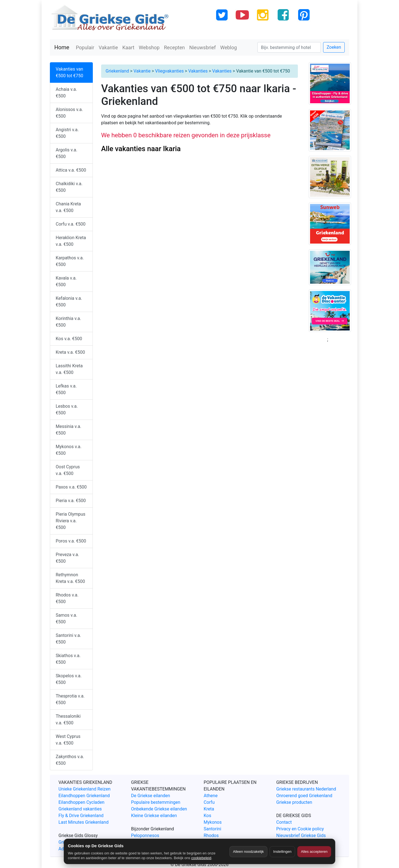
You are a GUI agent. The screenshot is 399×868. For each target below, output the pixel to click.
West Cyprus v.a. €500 (68, 740)
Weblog (229, 47)
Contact (284, 822)
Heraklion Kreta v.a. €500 (71, 241)
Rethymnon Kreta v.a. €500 (70, 578)
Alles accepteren (314, 852)
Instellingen (282, 852)
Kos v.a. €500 (69, 339)
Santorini (212, 829)
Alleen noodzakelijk (248, 852)
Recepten (174, 47)
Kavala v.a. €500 (66, 281)
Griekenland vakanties (80, 809)
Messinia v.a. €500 (68, 430)
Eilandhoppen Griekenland (84, 796)
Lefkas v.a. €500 (66, 389)
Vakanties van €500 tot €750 (69, 72)
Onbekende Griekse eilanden (159, 809)
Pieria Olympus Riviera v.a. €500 (71, 521)
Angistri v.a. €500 (67, 133)
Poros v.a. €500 (71, 541)
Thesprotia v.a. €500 (70, 699)
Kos (207, 816)
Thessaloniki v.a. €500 (68, 720)
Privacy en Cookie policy (300, 829)
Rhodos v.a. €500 (67, 598)
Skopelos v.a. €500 (69, 679)
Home (62, 47)
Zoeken (334, 47)
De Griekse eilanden (151, 796)
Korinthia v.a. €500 (68, 322)
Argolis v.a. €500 (66, 153)
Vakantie (108, 47)
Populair (85, 47)
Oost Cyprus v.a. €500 (68, 470)
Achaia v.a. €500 (66, 93)
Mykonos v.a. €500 (69, 450)
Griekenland (117, 71)
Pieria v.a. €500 (71, 501)
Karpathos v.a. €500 (70, 261)
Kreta (209, 809)
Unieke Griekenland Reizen (85, 789)
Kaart (128, 47)
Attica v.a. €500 (71, 170)
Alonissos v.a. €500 (69, 113)
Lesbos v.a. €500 (67, 410)
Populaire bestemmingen (156, 802)
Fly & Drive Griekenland (81, 816)
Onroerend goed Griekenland (304, 796)
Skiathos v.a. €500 (68, 659)
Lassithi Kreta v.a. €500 (69, 369)
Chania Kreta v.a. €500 (68, 207)
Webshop (149, 47)
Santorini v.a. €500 (68, 639)
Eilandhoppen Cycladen (81, 802)
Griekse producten (294, 802)
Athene (211, 796)
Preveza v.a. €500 (67, 558)
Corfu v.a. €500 (71, 224)
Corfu (209, 802)
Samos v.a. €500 (66, 618)
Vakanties (198, 71)
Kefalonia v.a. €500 (69, 302)
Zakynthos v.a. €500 (70, 760)
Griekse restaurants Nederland (306, 789)
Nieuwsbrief (203, 47)
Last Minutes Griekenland (84, 822)
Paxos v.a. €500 (71, 487)
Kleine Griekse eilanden (154, 816)
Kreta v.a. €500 (70, 352)
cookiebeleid (201, 858)
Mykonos (213, 822)
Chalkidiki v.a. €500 (69, 187)
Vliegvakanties (169, 71)
